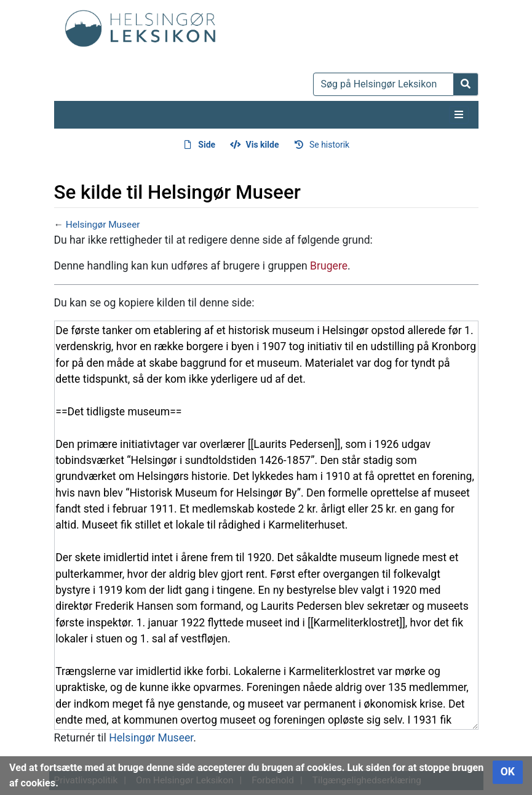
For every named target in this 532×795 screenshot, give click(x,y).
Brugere (329, 266)
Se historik (329, 145)
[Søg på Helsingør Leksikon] (383, 84)
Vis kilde (263, 145)
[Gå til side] (466, 84)
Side (207, 145)
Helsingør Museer (103, 225)
